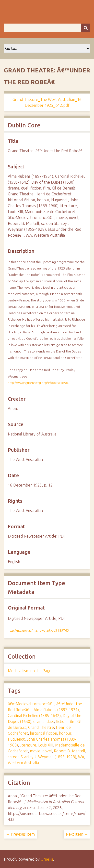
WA (81, 757)
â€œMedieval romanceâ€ (31, 704)
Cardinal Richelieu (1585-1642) (34, 716)
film (72, 721)
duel (50, 721)
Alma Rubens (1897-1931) (56, 710)
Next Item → (77, 834)
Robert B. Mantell (70, 751)
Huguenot (16, 739)
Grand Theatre (41, 727)
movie (35, 751)
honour (65, 733)
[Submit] (86, 28)
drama (39, 721)
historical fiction (43, 733)
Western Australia (23, 763)
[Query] (47, 28)
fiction (61, 721)
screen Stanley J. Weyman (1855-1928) (42, 757)
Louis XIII (46, 745)
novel (47, 751)
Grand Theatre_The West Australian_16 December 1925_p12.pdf (47, 102)
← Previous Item (20, 834)
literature (28, 745)
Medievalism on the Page (30, 671)
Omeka (47, 859)
